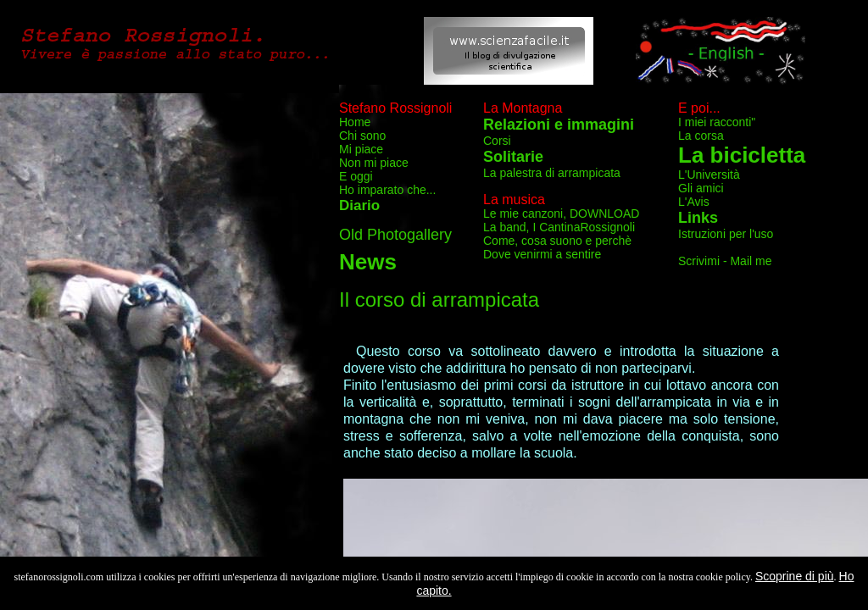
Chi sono (362, 136)
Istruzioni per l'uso (726, 234)
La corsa (701, 136)
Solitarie (513, 157)
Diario (359, 205)
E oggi (356, 176)
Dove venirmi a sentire (542, 254)
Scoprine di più (795, 576)
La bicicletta (742, 155)
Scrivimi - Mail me (725, 261)
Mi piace (361, 149)
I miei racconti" (717, 122)
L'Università (709, 175)
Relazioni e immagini (559, 125)
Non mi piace (374, 163)
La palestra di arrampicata (552, 173)
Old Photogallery (395, 235)
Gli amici (701, 188)
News (368, 262)
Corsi (497, 141)
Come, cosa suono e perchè (557, 241)
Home (355, 122)
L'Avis (694, 202)
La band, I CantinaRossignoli (559, 227)
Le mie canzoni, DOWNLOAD (561, 213)
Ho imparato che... (387, 190)
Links (698, 218)
